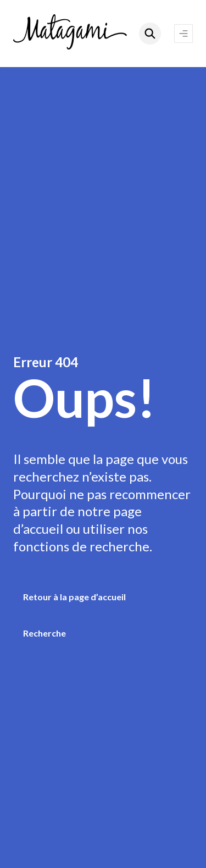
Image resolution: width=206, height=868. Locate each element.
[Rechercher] (150, 34)
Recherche (44, 633)
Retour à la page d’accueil (74, 597)
